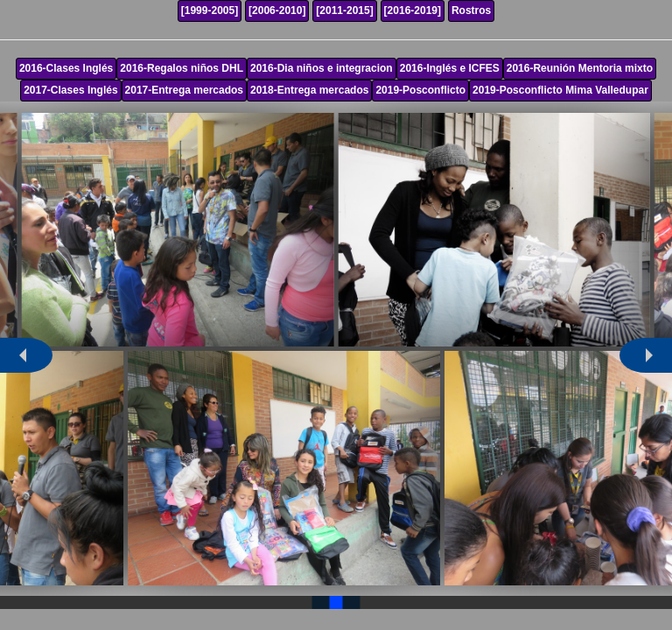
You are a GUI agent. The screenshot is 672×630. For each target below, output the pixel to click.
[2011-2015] (344, 10)
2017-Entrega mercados (184, 90)
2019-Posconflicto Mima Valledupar (560, 90)
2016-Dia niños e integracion (322, 68)
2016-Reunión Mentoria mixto (580, 68)
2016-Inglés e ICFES (450, 68)
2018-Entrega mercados (309, 90)
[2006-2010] (277, 10)
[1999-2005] (210, 10)
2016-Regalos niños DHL (182, 68)
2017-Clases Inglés (70, 90)
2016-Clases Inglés (66, 68)
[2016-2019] (413, 10)
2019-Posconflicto (420, 90)
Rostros (471, 10)
